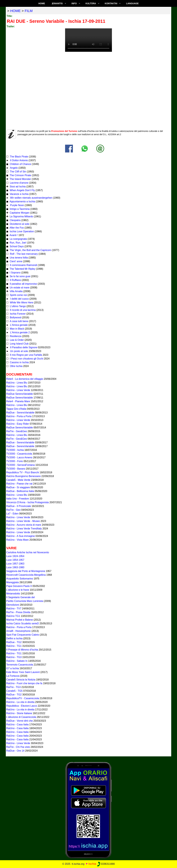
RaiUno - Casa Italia (17, 725)
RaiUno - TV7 (14, 609)
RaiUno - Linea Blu (17, 383)
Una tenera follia (18, 258)
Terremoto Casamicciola (20, 665)
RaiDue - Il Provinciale (19, 506)
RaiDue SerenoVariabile (20, 394)
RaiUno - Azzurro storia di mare (24, 525)
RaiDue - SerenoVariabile (20, 413)
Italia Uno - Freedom (18, 499)
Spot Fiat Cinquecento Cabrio (23, 635)
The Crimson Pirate (20, 175)
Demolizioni (13, 605)
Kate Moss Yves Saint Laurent (23, 672)
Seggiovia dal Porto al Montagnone (26, 571)
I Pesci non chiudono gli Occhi (26, 359)
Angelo (14, 168)
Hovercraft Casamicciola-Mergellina (26, 575)
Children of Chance (20, 164)
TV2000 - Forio (15, 461)
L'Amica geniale (18, 325)
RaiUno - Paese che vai (19, 484)
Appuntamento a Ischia (22, 201)
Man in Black (17, 329)
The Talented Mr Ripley (22, 269)
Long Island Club (19, 344)
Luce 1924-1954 (15, 556)
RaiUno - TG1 (14, 646)
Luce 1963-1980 (15, 567)
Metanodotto (13, 594)
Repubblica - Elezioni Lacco (22, 706)
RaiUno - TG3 (14, 657)
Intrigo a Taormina (19, 209)
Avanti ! (13, 235)
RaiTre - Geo (13, 510)
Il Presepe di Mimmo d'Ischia (22, 650)
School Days (16, 246)
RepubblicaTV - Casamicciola (23, 698)
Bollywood (15, 317)
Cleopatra (15, 220)
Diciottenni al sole (19, 224)
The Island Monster (20, 179)
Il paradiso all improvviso (23, 284)
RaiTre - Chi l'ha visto (18, 747)
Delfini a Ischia (14, 638)
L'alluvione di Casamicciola (21, 717)
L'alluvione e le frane (18, 590)
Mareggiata (12, 582)
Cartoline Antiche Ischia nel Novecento (28, 552)
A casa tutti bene (19, 321)
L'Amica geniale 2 (20, 332)
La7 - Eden (12, 514)
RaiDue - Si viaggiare (18, 487)
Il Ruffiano (15, 280)
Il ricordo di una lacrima (22, 310)
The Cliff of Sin (18, 172)
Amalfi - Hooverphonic (18, 631)
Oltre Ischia (16, 366)
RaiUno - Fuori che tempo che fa (24, 683)
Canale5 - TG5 (14, 691)
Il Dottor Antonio (19, 160)
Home (42, 3)
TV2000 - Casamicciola (19, 454)
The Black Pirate (19, 157)
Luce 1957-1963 (15, 564)
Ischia (92, 864)
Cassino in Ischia (19, 362)
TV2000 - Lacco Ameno (19, 457)
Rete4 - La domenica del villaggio (25, 379)
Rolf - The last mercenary (24, 254)
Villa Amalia (16, 291)
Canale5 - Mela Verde (18, 480)
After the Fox (16, 228)
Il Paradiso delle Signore (23, 347)
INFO (74, 3)
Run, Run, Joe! (18, 243)
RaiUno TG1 (13, 616)
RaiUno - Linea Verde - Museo (23, 521)
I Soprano (15, 273)
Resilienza (15, 336)
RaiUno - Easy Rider (18, 424)
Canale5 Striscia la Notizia (21, 680)
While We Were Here (21, 303)
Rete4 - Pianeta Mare (18, 401)
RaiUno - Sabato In (17, 661)
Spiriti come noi (18, 295)
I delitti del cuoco (19, 299)
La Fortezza (13, 676)
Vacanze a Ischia (19, 194)
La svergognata (18, 239)
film (29, 11)
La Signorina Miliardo (21, 216)
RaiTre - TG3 (13, 687)
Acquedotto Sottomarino (20, 579)
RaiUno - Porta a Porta (19, 416)
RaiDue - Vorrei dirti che (20, 721)
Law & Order (16, 340)
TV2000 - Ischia (15, 450)
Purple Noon (17, 205)
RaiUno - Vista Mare (17, 540)
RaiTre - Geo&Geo (17, 431)
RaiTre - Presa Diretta (18, 612)
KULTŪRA (91, 3)
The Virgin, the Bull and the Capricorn (30, 250)
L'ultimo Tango (17, 306)
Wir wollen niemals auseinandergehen (31, 198)
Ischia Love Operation (21, 231)
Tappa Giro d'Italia (16, 409)
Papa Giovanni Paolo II (19, 586)
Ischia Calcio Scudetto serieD (23, 623)
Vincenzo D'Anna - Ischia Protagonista (27, 502)
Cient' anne (16, 261)
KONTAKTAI (111, 3)
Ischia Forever (17, 314)
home (15, 11)
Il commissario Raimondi (23, 265)
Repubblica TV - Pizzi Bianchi (23, 472)
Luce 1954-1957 (15, 560)
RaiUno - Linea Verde (18, 390)
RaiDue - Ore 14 (15, 751)
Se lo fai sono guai (20, 276)
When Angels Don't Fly (22, 190)
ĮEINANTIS (57, 3)
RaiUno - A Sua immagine (21, 536)
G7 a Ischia (13, 668)
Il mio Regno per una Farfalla (26, 355)
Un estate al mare (19, 288)
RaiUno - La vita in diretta (20, 702)
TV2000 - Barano (16, 469)
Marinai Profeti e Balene (20, 620)
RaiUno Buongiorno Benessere (23, 476)
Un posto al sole (19, 351)
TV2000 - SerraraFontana (20, 465)
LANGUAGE (132, 3)
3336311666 (106, 864)
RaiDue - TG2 (14, 642)
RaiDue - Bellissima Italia (20, 491)
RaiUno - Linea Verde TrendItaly (24, 529)
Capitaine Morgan (19, 213)
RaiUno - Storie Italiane (19, 713)
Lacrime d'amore (19, 183)
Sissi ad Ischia (17, 187)
